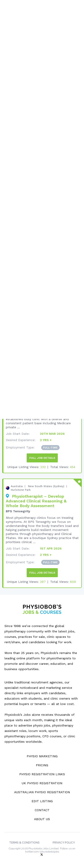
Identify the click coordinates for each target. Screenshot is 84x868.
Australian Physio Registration (42, 792)
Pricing (42, 765)
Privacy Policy (64, 843)
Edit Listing (42, 801)
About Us (42, 819)
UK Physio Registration (42, 783)
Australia (17, 486)
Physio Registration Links (42, 774)
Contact (42, 810)
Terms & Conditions (24, 843)
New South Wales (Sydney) (46, 486)
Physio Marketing (42, 756)
